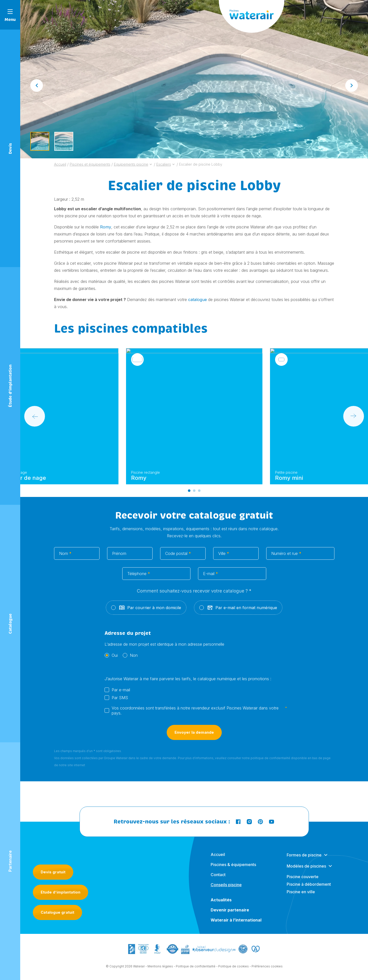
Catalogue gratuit (57, 912)
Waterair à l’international (236, 925)
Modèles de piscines (306, 871)
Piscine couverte (303, 881)
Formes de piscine (304, 859)
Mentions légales (160, 967)
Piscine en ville (301, 896)
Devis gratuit (53, 872)
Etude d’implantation (60, 892)
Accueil (218, 859)
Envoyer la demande (194, 740)
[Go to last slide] (37, 85)
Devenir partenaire (230, 914)
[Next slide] (352, 85)
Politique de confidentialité (196, 967)
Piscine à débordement (309, 889)
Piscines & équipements (233, 869)
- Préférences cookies (266, 967)
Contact (218, 879)
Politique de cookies (234, 967)
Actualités (221, 904)
